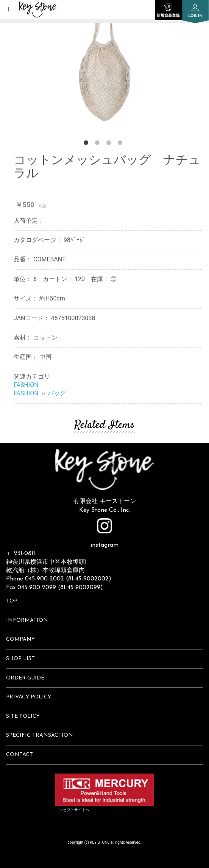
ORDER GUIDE (25, 678)
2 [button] (99, 144)
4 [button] (122, 144)
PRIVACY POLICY (29, 697)
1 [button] (87, 144)
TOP (12, 601)
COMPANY (20, 639)
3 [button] (110, 144)
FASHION (26, 385)
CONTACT (19, 755)
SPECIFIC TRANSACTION (40, 735)
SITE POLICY (23, 716)
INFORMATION (27, 620)
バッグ (57, 393)
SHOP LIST (20, 659)
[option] (104, 64)
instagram (104, 533)
